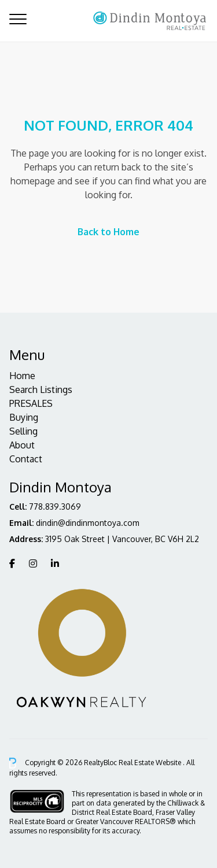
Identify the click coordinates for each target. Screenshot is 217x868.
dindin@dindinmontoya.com (88, 523)
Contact (26, 459)
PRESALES (31, 403)
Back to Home (108, 232)
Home (22, 376)
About (22, 445)
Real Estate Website (151, 763)
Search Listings (41, 390)
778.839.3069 (55, 507)
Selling (23, 431)
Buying (24, 417)
